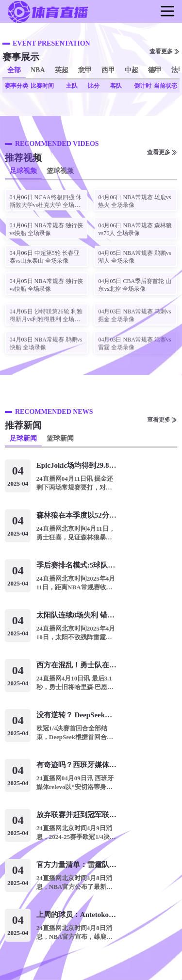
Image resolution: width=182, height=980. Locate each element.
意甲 (85, 70)
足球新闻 (23, 438)
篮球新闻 (60, 438)
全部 (14, 70)
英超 (62, 70)
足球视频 (23, 171)
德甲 (155, 70)
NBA (38, 70)
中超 (132, 70)
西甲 (108, 70)
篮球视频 (60, 171)
